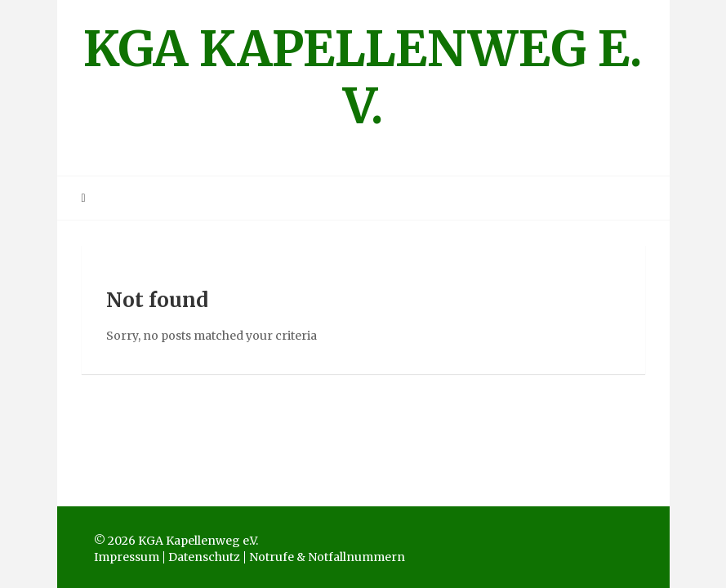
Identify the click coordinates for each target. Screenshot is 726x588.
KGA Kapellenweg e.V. (363, 77)
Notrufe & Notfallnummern (327, 557)
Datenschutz (204, 557)
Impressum (127, 557)
